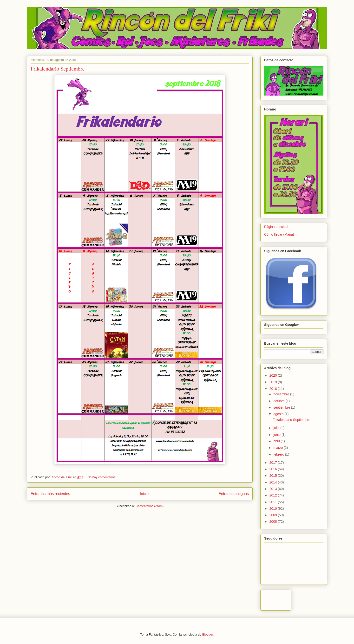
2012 (274, 495)
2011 (274, 502)
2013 (274, 489)
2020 (274, 375)
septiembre (282, 407)
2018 (274, 389)
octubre (279, 401)
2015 (274, 476)
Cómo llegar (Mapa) (279, 234)
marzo (279, 448)
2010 (274, 509)
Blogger (208, 634)
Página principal (276, 227)
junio (277, 435)
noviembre (282, 394)
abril (277, 441)
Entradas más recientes (50, 494)
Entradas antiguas (234, 494)
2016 (274, 469)
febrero (279, 454)
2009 (274, 515)
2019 (274, 382)
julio (277, 428)
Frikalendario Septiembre (58, 69)
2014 (274, 482)
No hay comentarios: (102, 477)
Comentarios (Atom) (150, 506)
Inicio (144, 494)
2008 (274, 522)
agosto (279, 414)
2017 (274, 463)
